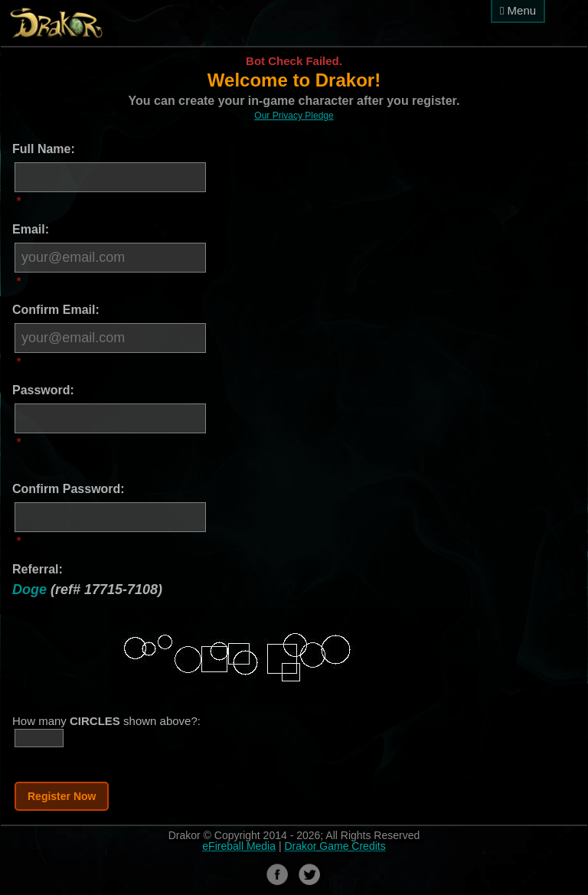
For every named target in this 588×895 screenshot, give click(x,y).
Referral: (38, 569)
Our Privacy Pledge (294, 116)
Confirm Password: (69, 489)
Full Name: (44, 149)
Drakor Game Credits (335, 846)
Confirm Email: (56, 310)
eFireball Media (239, 846)
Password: (43, 390)
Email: (31, 229)
